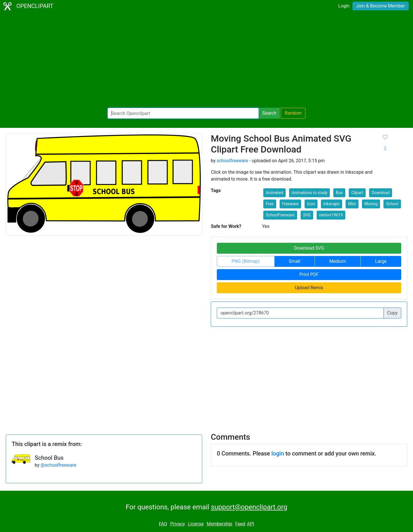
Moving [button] (371, 204)
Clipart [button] (357, 193)
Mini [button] (352, 204)
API (251, 524)
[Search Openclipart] (183, 113)
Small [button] (295, 261)
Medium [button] (338, 261)
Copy (392, 313)
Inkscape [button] (332, 204)
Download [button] (381, 193)
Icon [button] (311, 204)
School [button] (392, 204)
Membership (219, 524)
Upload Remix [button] (309, 288)
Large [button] (381, 261)
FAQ (163, 524)
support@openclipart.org (249, 507)
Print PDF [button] (309, 274)
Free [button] (270, 204)
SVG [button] (307, 215)
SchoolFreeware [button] (280, 215)
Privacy (178, 524)
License (196, 524)
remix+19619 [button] (331, 215)
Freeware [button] (290, 204)
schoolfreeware (232, 161)
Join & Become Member (381, 6)
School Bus (49, 458)
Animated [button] (274, 193)
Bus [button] (339, 193)
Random (293, 113)
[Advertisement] (206, 60)
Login (344, 6)
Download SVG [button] (309, 248)
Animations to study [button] (310, 193)
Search (269, 113)
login (278, 453)
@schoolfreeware (58, 465)
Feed (240, 524)
